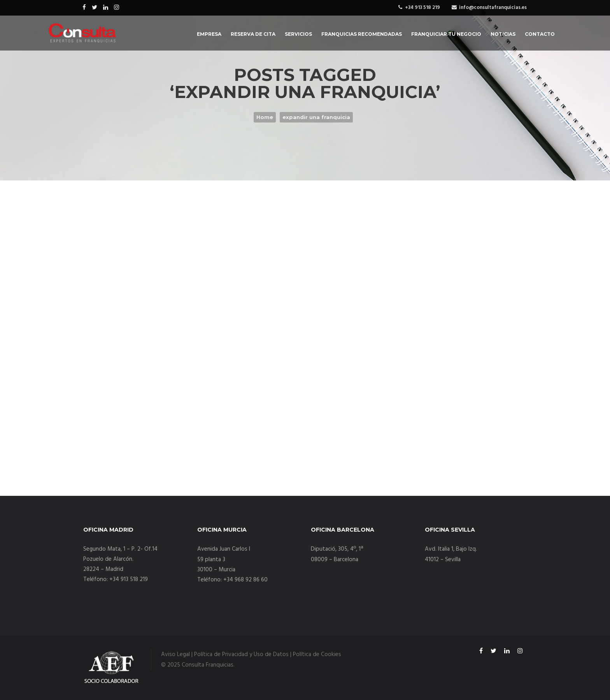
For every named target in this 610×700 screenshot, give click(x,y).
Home (265, 117)
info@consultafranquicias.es (493, 8)
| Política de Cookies (316, 654)
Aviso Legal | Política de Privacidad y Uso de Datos (225, 654)
